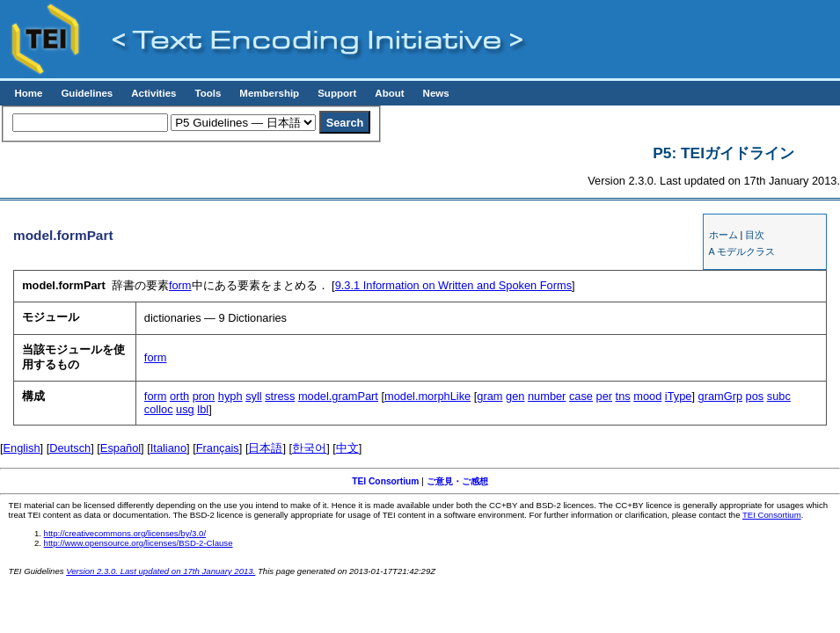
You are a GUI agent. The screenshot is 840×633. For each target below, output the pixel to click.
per (605, 396)
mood (647, 396)
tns (623, 396)
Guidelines (87, 93)
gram (489, 396)
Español (121, 448)
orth (179, 396)
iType (679, 396)
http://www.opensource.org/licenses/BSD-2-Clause (139, 543)
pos (755, 396)
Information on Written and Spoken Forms (453, 285)
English (22, 448)
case (581, 396)
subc (779, 396)
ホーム (723, 235)
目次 (755, 235)
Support (337, 93)
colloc (159, 409)
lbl (203, 409)
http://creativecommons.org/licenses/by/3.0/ (125, 533)
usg (185, 409)
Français (218, 448)
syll (253, 396)
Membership (269, 93)
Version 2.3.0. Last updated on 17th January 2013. (161, 571)
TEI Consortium (385, 481)
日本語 (265, 448)
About (389, 93)
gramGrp (721, 396)
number (547, 396)
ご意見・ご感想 (457, 481)
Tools (208, 93)
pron (204, 396)
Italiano (168, 448)
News (436, 93)
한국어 (309, 448)
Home (28, 93)
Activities (153, 93)
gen (515, 396)
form (180, 285)
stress (280, 396)
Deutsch (70, 448)
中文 (347, 448)
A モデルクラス (742, 251)
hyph (230, 396)
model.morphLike (427, 396)
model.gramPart (338, 396)
